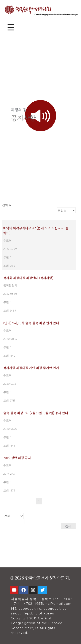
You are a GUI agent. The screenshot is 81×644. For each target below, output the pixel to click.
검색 (68, 526)
